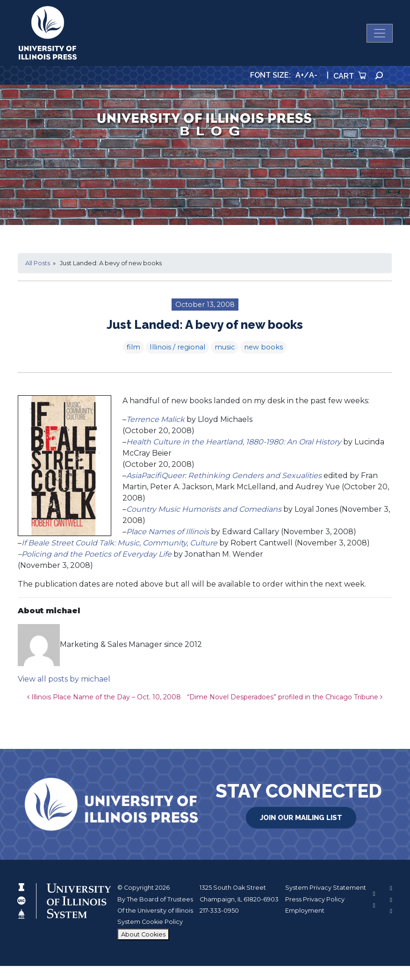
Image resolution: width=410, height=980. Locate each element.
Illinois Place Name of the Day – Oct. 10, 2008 (104, 697)
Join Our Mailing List (301, 818)
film (133, 347)
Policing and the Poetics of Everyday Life (97, 554)
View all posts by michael (64, 679)
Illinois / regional (177, 347)
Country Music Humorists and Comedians (204, 509)
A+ (300, 75)
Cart (350, 76)
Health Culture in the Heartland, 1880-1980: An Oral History (234, 442)
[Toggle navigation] (380, 33)
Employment (305, 911)
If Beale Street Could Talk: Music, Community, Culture (119, 543)
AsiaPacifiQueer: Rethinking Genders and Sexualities (224, 475)
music (225, 347)
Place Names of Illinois (168, 532)
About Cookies (143, 934)
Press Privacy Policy (315, 899)
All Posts (38, 263)
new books (263, 347)
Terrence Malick (155, 419)
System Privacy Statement (326, 888)
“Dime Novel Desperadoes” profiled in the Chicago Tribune (285, 697)
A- (313, 75)
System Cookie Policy (150, 922)
